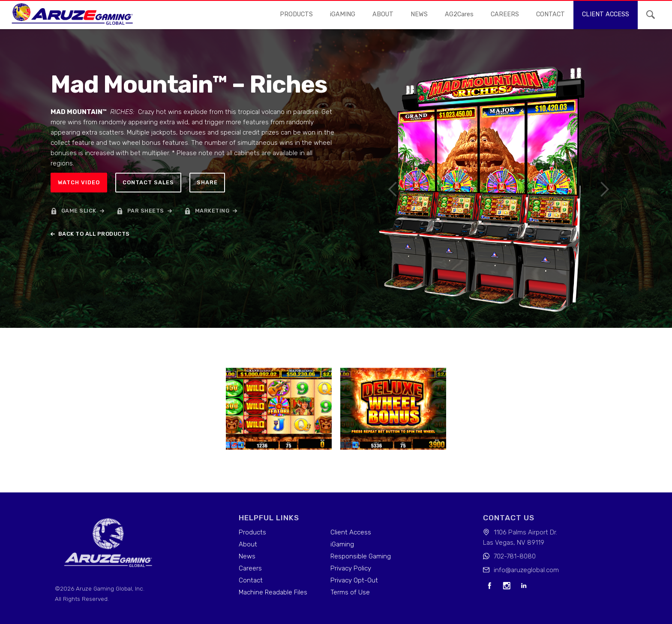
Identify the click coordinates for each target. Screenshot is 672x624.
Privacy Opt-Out (354, 580)
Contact (251, 580)
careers (505, 14)
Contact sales (148, 182)
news (419, 14)
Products (296, 14)
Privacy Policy (351, 568)
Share (207, 182)
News (247, 556)
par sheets (146, 211)
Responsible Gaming (361, 556)
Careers (250, 568)
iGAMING (343, 14)
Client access (606, 14)
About (383, 14)
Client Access (351, 532)
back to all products (94, 234)
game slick (79, 211)
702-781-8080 (515, 556)
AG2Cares (459, 14)
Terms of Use (350, 592)
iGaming (342, 544)
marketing (212, 211)
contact (550, 14)
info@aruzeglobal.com (526, 570)
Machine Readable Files (273, 592)
